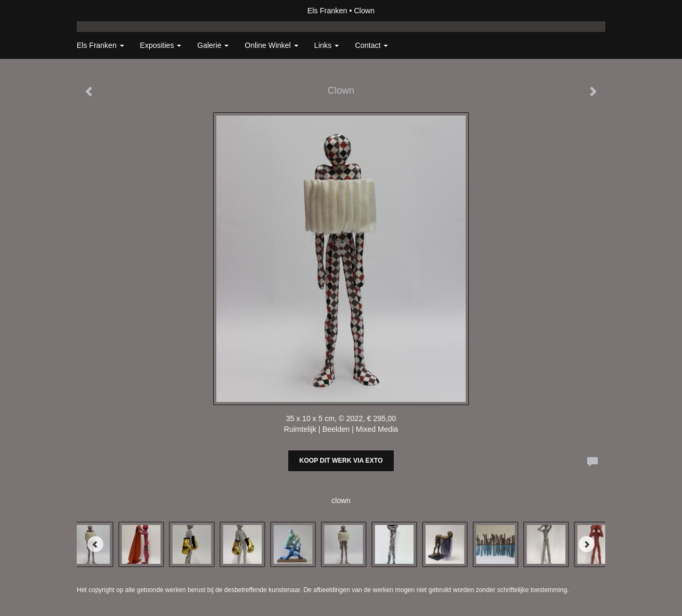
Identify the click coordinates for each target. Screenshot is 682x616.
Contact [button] (371, 45)
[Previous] (95, 544)
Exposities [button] (161, 45)
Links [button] (327, 45)
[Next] (587, 544)
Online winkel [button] (271, 45)
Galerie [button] (213, 45)
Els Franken (327, 11)
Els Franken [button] (100, 45)
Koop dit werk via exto (341, 461)
